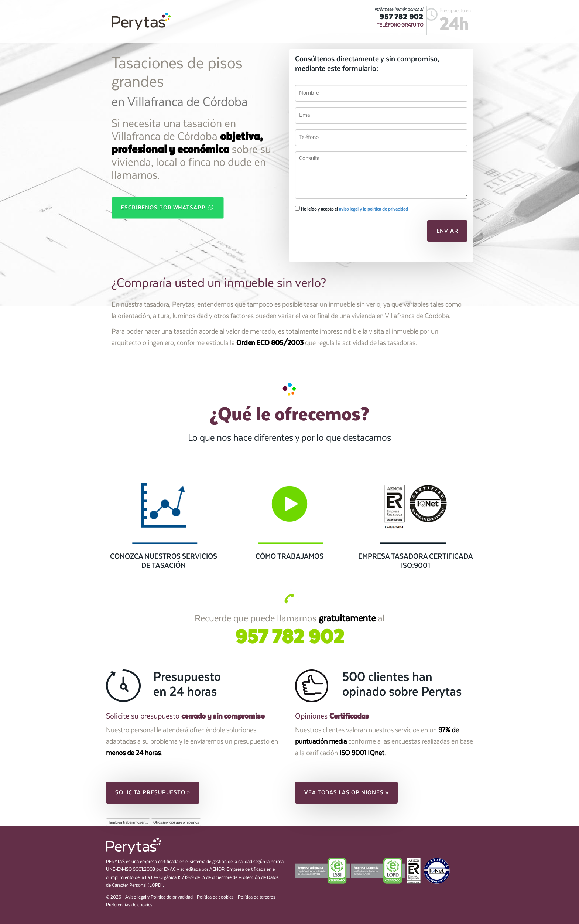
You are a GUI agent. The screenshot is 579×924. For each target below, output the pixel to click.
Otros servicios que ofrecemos (176, 822)
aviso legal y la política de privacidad (374, 209)
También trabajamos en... (128, 822)
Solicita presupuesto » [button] (153, 792)
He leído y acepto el (352, 209)
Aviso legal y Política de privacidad (159, 897)
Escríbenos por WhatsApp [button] (168, 207)
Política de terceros (257, 897)
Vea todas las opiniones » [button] (346, 792)
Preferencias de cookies (129, 905)
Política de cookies (215, 897)
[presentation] (346, 233)
